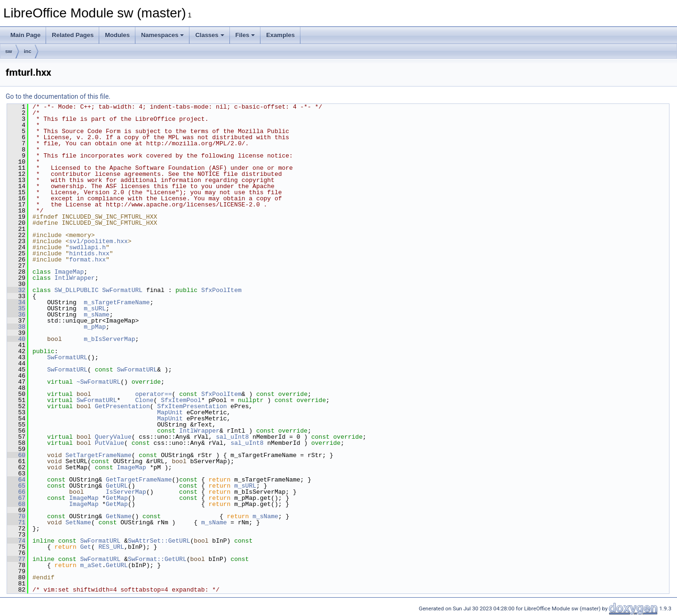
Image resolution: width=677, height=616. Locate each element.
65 (16, 486)
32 (16, 290)
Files (245, 35)
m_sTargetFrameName (117, 302)
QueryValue (113, 437)
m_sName (97, 315)
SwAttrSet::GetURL (159, 541)
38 (16, 327)
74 (16, 541)
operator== (153, 394)
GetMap (117, 498)
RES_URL (111, 547)
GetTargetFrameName (139, 480)
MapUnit (170, 412)
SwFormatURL (122, 290)
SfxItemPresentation (192, 406)
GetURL (117, 486)
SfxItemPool (181, 400)
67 (16, 498)
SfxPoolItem (221, 290)
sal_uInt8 (232, 437)
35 (16, 308)
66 (16, 492)
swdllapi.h (87, 247)
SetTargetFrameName (98, 455)
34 (16, 302)
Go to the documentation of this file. (58, 96)
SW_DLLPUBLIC (77, 290)
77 (16, 559)
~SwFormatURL (99, 382)
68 (16, 504)
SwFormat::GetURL (157, 559)
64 (16, 480)
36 (16, 315)
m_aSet (91, 565)
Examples (280, 35)
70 (16, 516)
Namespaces (163, 35)
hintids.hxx (89, 253)
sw (9, 51)
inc (28, 51)
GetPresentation (122, 406)
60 (16, 455)
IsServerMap (126, 492)
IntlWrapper (75, 278)
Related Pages (73, 35)
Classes (209, 35)
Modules (117, 35)
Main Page (25, 35)
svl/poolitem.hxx (98, 241)
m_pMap (95, 327)
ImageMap (69, 272)
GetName (119, 516)
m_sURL (95, 308)
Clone (144, 400)
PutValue (110, 443)
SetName (78, 522)
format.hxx (87, 260)
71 (16, 522)
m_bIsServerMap (109, 339)
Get (85, 547)
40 (16, 339)
